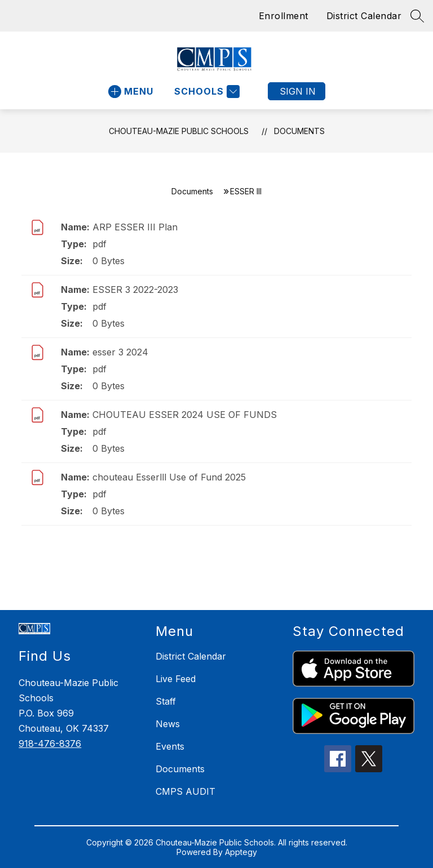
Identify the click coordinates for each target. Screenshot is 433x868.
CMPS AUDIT (185, 791)
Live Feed (176, 679)
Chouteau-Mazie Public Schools (179, 131)
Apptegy (241, 852)
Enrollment (284, 16)
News (168, 724)
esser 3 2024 (120, 352)
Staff (166, 701)
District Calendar (364, 16)
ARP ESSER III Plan (135, 227)
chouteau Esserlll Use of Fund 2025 (169, 477)
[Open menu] (131, 92)
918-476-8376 (50, 744)
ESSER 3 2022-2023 (135, 290)
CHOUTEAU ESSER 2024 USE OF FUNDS (185, 415)
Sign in (298, 91)
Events (170, 746)
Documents (299, 131)
